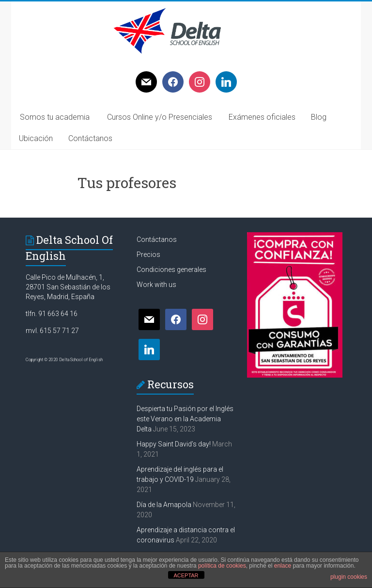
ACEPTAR (186, 575)
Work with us (156, 285)
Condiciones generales (171, 270)
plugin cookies (349, 577)
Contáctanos (90, 138)
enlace (283, 566)
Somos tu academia (55, 117)
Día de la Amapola (164, 505)
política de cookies (222, 566)
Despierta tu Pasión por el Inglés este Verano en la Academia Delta (185, 419)
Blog (319, 117)
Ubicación (36, 138)
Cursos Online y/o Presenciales (160, 117)
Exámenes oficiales (262, 117)
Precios (148, 254)
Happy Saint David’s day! (174, 444)
